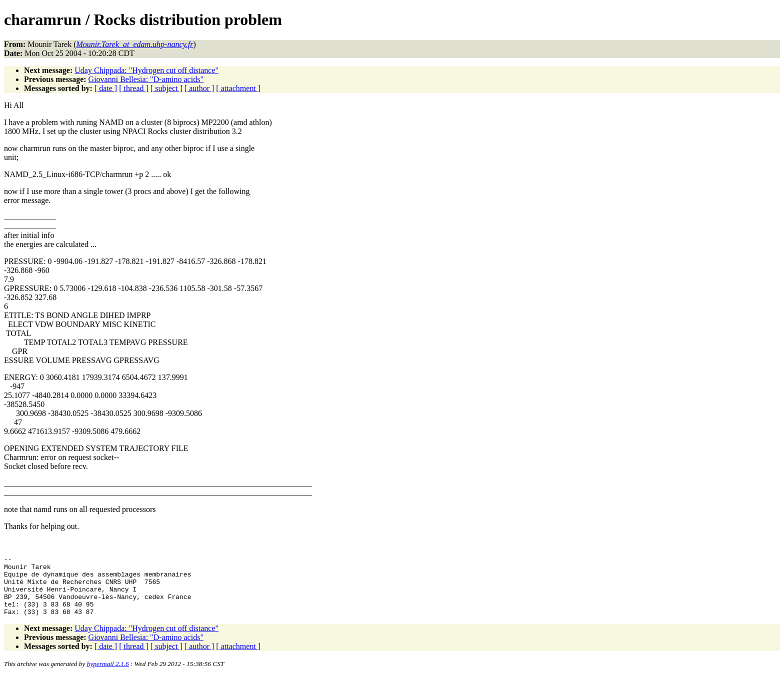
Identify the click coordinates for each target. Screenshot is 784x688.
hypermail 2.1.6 (108, 676)
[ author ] (199, 88)
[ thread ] (134, 88)
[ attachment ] (238, 88)
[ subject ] (166, 88)
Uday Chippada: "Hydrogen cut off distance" (146, 70)
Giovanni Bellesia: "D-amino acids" (146, 79)
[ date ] (106, 88)
